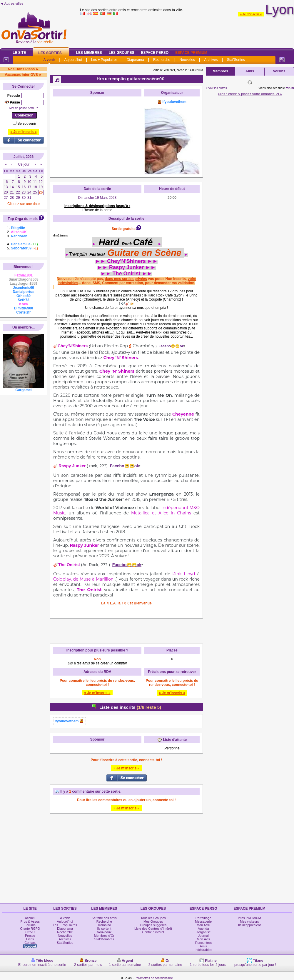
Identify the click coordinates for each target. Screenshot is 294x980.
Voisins (279, 71)
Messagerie (203, 921)
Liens (30, 939)
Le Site (19, 53)
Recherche (162, 60)
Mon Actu (203, 925)
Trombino (104, 925)
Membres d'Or (104, 936)
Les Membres (89, 53)
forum (290, 88)
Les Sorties (50, 53)
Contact (30, 943)
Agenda (203, 929)
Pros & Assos (30, 921)
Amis (250, 71)
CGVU (30, 932)
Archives (211, 60)
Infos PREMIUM (249, 918)
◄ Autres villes (12, 4)
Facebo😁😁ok (171, 346)
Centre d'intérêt (153, 932)
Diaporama (135, 60)
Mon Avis (203, 939)
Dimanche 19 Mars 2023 (97, 198)
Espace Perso (155, 53)
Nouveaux (104, 932)
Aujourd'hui (73, 60)
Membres (220, 71)
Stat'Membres (104, 939)
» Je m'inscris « (251, 14)
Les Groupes (122, 53)
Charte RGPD (30, 929)
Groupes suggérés (153, 925)
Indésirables (203, 950)
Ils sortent (104, 929)
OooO (92, 235)
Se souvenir (27, 124)
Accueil (30, 918)
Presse (30, 936)
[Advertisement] (97, 136)
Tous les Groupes (153, 918)
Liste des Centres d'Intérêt (153, 929)
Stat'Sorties (236, 60)
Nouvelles (187, 60)
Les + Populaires (104, 60)
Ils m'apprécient (249, 925)
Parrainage (203, 918)
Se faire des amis (104, 918)
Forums (30, 925)
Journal (203, 936)
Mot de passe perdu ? (24, 108)
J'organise (203, 932)
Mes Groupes (153, 921)
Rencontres (203, 943)
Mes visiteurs (249, 921)
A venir (49, 60)
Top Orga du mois (23, 219)
